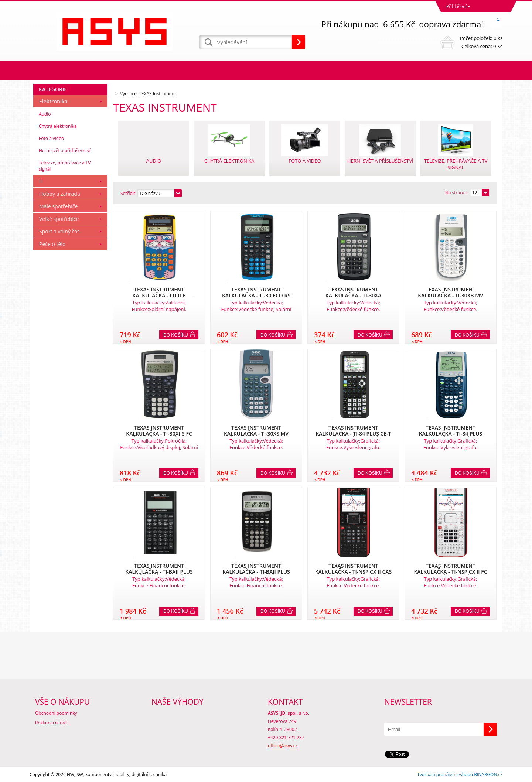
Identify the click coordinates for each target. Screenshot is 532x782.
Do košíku (176, 335)
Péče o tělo (52, 244)
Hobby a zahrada (60, 194)
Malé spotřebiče (58, 206)
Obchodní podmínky (56, 713)
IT (41, 181)
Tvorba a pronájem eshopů (445, 774)
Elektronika (53, 101)
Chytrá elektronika (58, 126)
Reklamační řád (51, 723)
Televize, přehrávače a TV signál (65, 166)
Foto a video (51, 138)
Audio (45, 114)
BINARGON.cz (488, 774)
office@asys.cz (283, 746)
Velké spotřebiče (59, 219)
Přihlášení (456, 6)
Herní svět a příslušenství (65, 151)
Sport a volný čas (59, 231)
